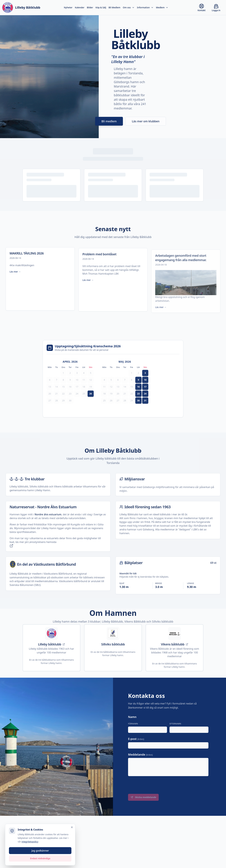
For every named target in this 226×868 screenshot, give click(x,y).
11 (84, 387)
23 (70, 401)
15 (63, 394)
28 (56, 408)
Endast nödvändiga (32, 858)
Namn (132, 717)
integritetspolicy (22, 841)
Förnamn (133, 724)
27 (50, 408)
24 (77, 401)
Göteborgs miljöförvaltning (158, 502)
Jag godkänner (32, 851)
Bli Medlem (114, 7)
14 (56, 394)
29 (63, 408)
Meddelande (140, 754)
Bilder (90, 7)
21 (56, 401)
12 (91, 387)
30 (70, 408)
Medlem (162, 7)
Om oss (129, 7)
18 (84, 394)
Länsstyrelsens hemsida (33, 551)
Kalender (80, 7)
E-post (136, 739)
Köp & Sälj (101, 7)
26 (91, 401)
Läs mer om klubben (146, 125)
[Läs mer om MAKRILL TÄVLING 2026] (40, 286)
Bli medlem (109, 125)
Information (145, 7)
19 (91, 394)
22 (63, 401)
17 (77, 394)
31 (145, 408)
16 (70, 394)
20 (50, 401)
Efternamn (175, 724)
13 (50, 394)
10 (77, 387)
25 (84, 401)
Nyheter (68, 7)
